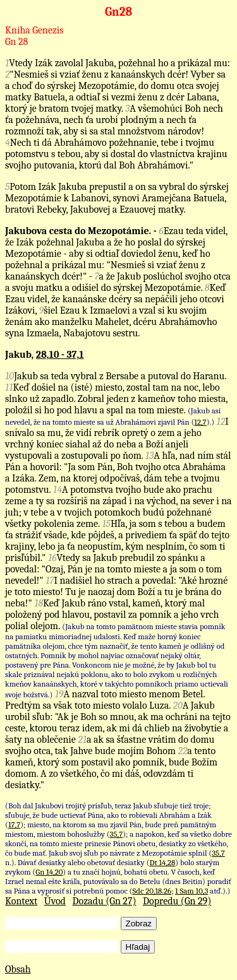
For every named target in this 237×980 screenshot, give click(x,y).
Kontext (21, 901)
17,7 (14, 824)
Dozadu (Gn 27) (105, 901)
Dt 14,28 (163, 862)
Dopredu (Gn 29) (177, 901)
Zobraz (139, 924)
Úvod (55, 901)
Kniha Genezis (34, 30)
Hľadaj (138, 947)
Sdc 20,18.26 (152, 891)
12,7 (200, 422)
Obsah (18, 969)
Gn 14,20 (49, 872)
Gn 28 (16, 42)
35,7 (117, 834)
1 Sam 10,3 (191, 891)
